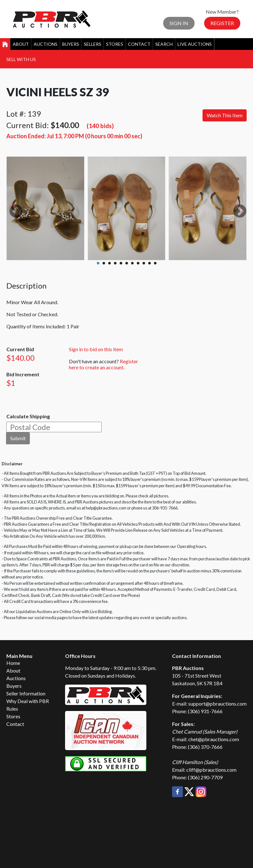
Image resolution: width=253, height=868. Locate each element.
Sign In (179, 23)
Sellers (93, 44)
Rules (12, 709)
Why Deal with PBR (28, 701)
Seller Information (26, 693)
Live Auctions (195, 44)
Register (222, 23)
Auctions (46, 44)
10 (150, 263)
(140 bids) (100, 126)
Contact (139, 44)
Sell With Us (21, 59)
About (21, 44)
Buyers (71, 44)
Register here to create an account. (103, 364)
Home (13, 663)
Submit (18, 438)
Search (164, 44)
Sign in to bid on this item (96, 349)
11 (155, 263)
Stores (115, 44)
